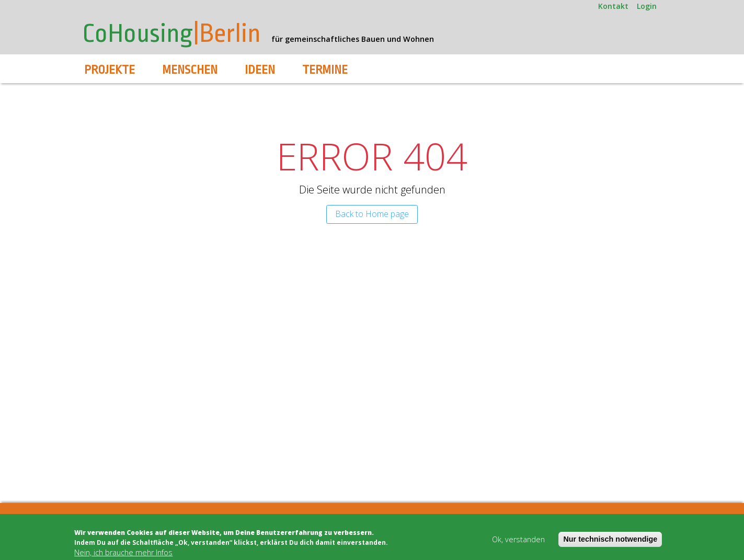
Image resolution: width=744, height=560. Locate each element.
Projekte (110, 70)
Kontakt (613, 6)
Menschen (190, 70)
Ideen (260, 70)
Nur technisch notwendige (610, 540)
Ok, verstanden (518, 540)
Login (647, 6)
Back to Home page (372, 214)
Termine (325, 70)
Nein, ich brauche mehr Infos (123, 553)
